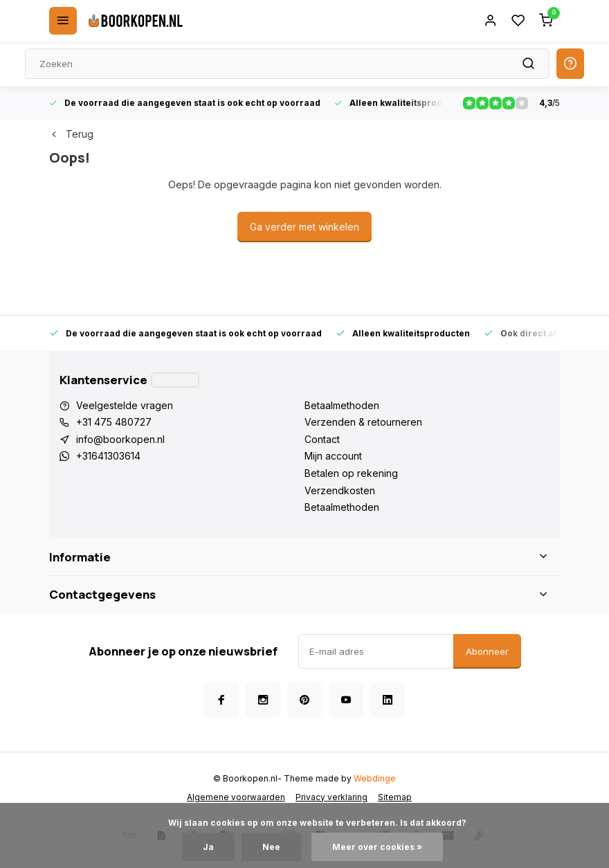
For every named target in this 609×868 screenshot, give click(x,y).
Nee (271, 847)
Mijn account (333, 456)
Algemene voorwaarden (236, 797)
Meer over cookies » (377, 847)
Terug (71, 134)
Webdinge (375, 778)
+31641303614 (108, 456)
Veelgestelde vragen (125, 405)
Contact (322, 439)
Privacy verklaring (331, 797)
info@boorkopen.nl (120, 439)
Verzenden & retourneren (363, 422)
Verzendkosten (340, 490)
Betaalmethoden (342, 405)
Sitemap (395, 797)
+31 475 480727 (114, 422)
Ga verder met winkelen (304, 227)
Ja (208, 847)
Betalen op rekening (351, 473)
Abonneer (487, 651)
